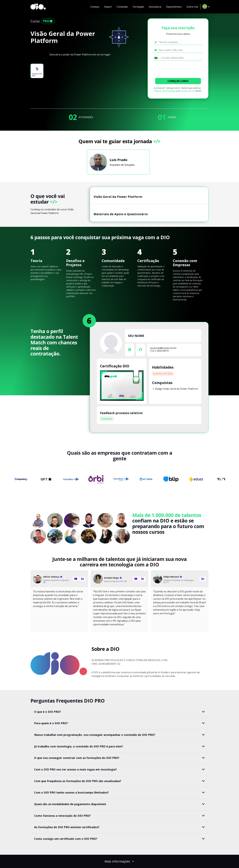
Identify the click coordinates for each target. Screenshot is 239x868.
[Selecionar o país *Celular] (156, 58)
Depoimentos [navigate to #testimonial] (174, 7)
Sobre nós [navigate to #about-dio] (192, 7)
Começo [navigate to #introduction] (95, 7)
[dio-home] (38, 7)
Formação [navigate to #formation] (138, 7)
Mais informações (120, 861)
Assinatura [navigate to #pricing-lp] (155, 7)
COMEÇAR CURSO (178, 81)
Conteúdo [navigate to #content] (122, 7)
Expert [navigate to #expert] (108, 7)
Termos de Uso (188, 91)
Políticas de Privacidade (165, 91)
